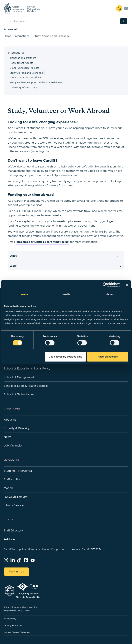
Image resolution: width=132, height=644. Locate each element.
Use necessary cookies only (65, 357)
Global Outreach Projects (24, 68)
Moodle (9, 488)
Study (13, 256)
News (7, 437)
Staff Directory (13, 530)
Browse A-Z (11, 29)
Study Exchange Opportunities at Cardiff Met (36, 82)
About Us (10, 420)
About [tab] (109, 294)
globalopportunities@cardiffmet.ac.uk (42, 242)
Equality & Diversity (17, 428)
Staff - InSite (12, 479)
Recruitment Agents (21, 63)
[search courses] (123, 21)
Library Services (14, 505)
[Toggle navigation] (126, 8)
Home (7, 36)
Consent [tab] (23, 294)
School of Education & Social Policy (27, 368)
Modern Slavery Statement (17, 632)
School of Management (19, 377)
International (22, 36)
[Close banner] (127, 285)
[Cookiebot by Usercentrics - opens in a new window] (105, 285)
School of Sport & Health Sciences (26, 386)
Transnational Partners (23, 58)
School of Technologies (19, 394)
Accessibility (10, 619)
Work (13, 266)
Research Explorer (16, 497)
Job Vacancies (13, 445)
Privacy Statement (13, 625)
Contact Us (16, 571)
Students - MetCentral (18, 471)
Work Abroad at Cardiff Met (26, 78)
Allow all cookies (108, 357)
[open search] (119, 8)
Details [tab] (66, 294)
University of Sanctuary (23, 87)
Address (9, 539)
